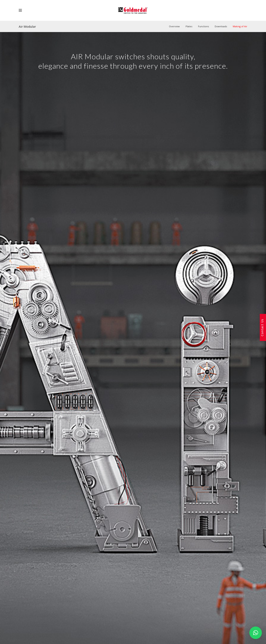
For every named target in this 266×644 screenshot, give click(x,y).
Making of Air (240, 26)
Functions (203, 26)
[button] (256, 633)
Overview (174, 26)
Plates (189, 26)
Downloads (221, 26)
